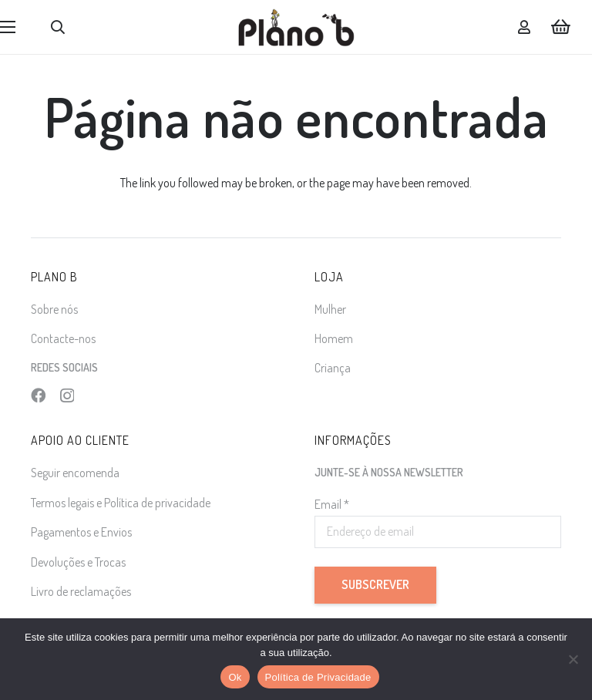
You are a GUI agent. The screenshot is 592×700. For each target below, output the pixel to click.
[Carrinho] (561, 27)
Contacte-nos (63, 338)
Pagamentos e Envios (81, 532)
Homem (334, 338)
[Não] (573, 659)
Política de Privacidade (318, 677)
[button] (58, 27)
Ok (235, 677)
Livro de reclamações (81, 591)
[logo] (296, 27)
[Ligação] (524, 27)
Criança (333, 368)
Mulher (330, 309)
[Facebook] (38, 395)
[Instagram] (67, 396)
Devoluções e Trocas (78, 562)
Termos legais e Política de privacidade (121, 503)
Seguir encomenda (75, 473)
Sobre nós (54, 309)
